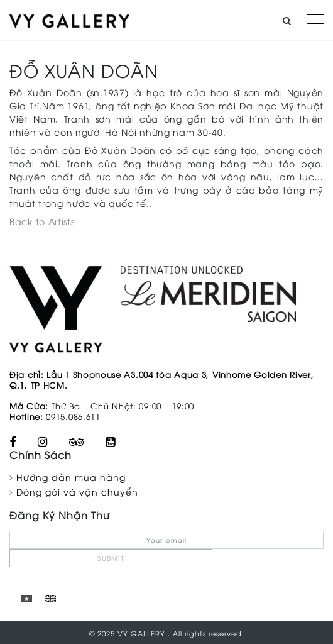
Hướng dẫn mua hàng (71, 477)
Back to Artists (42, 221)
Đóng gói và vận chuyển (77, 491)
